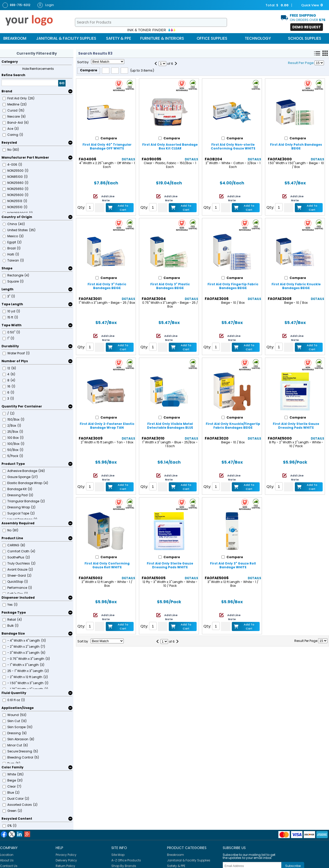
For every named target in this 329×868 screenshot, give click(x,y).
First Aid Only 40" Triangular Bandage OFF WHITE (107, 146)
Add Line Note (108, 198)
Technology (258, 38)
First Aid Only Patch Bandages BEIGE (296, 146)
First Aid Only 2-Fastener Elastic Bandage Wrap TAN (107, 426)
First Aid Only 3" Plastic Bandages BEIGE (170, 286)
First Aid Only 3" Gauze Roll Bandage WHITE (233, 565)
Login (46, 5)
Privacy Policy (66, 855)
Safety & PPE (119, 38)
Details (128, 159)
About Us (7, 860)
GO (62, 83)
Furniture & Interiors (162, 38)
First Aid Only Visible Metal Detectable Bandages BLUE (170, 426)
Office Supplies (212, 38)
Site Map (118, 855)
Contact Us (9, 866)
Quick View (310, 5)
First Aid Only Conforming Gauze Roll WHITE (107, 565)
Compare (89, 70)
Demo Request (307, 27)
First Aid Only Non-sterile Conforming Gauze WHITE (233, 146)
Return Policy (65, 866)
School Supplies (305, 38)
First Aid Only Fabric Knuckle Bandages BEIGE (296, 286)
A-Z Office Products (126, 860)
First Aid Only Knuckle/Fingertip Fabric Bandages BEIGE (233, 426)
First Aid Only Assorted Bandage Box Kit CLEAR (170, 146)
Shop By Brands (124, 866)
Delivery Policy (66, 860)
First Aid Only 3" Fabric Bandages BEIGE (107, 286)
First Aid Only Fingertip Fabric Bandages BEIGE (233, 286)
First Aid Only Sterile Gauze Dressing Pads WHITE (296, 426)
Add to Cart (123, 208)
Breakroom (15, 38)
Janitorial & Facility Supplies (66, 38)
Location (7, 855)
